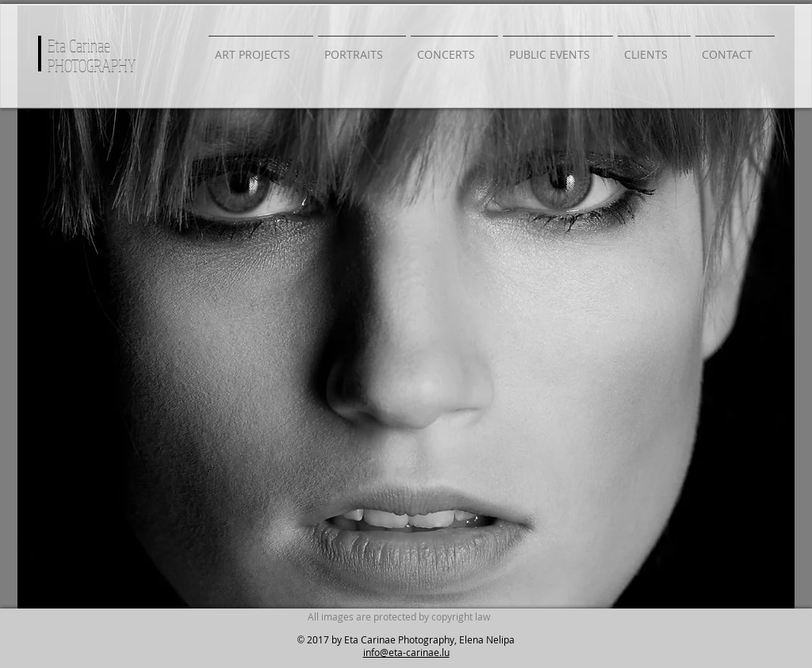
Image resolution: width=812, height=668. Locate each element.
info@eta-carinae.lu (406, 652)
